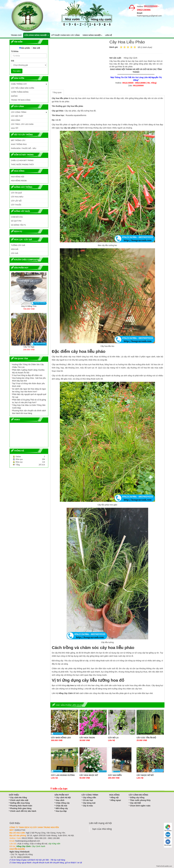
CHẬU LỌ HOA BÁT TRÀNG (22, 160)
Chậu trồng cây (63, 803)
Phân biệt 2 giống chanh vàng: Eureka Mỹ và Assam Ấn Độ (28, 371)
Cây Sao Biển (115, 775)
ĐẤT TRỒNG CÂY (18, 140)
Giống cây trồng (137, 798)
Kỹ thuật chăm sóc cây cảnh (66, 35)
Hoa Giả (15, 249)
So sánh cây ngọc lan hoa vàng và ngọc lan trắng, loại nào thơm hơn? (29, 390)
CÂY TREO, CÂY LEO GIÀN (22, 124)
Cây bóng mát (89, 803)
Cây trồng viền (89, 798)
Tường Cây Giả (18, 245)
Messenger (168, 843)
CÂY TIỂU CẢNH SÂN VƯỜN (23, 88)
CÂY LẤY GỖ (16, 201)
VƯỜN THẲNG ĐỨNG (20, 92)
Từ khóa (15, 51)
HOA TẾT (15, 128)
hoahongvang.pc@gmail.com (149, 16)
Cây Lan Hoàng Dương (63, 775)
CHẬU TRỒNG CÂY (19, 84)
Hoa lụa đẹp (61, 811)
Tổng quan (57, 92)
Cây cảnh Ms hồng (18, 798)
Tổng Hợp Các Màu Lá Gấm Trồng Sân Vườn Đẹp (29, 406)
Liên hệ (108, 35)
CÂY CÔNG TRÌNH (19, 112)
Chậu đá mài (61, 806)
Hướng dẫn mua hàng (20, 803)
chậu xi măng (23, 844)
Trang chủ (16, 35)
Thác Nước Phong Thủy (22, 164)
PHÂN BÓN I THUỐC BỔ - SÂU (24, 148)
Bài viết (37, 48)
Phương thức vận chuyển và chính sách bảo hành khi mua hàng (29, 412)
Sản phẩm (25, 48)
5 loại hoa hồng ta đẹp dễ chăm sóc (27, 375)
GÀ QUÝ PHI (16, 221)
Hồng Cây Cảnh (66, 693)
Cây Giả (15, 253)
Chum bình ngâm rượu (140, 806)
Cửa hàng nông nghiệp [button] (37, 35)
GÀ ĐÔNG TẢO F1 (18, 225)
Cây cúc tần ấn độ (146, 738)
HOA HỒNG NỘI (18, 177)
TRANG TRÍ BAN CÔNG (21, 100)
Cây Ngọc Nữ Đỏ (145, 775)
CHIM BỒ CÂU (17, 217)
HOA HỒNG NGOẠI (19, 181)
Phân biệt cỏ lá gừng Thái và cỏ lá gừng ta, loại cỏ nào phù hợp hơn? (29, 401)
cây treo (70, 685)
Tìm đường (168, 828)
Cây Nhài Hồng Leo (61, 738)
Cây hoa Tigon (87, 738)
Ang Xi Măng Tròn (29, 306)
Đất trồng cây (62, 808)
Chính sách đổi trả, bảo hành (23, 811)
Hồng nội (115, 798)
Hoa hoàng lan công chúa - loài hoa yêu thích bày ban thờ (29, 379)
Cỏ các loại (88, 800)
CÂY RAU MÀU (17, 197)
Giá (13, 61)
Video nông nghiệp (92, 35)
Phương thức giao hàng (21, 808)
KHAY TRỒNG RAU (19, 144)
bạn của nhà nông (102, 829)
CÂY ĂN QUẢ (16, 193)
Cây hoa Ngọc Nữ (89, 775)
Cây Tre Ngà (29, 347)
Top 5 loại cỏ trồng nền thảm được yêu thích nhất (28, 385)
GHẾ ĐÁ (14, 96)
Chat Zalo (168, 835)
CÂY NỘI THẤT (17, 116)
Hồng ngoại (116, 800)
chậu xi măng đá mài (38, 844)
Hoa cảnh (60, 800)
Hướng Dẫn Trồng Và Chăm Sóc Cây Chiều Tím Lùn (28, 366)
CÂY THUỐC (16, 205)
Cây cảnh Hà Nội (63, 798)
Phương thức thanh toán (21, 806)
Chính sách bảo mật (19, 800)
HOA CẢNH (16, 120)
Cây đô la (113, 738)
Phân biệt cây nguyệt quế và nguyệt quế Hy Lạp (29, 396)
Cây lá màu (88, 806)
